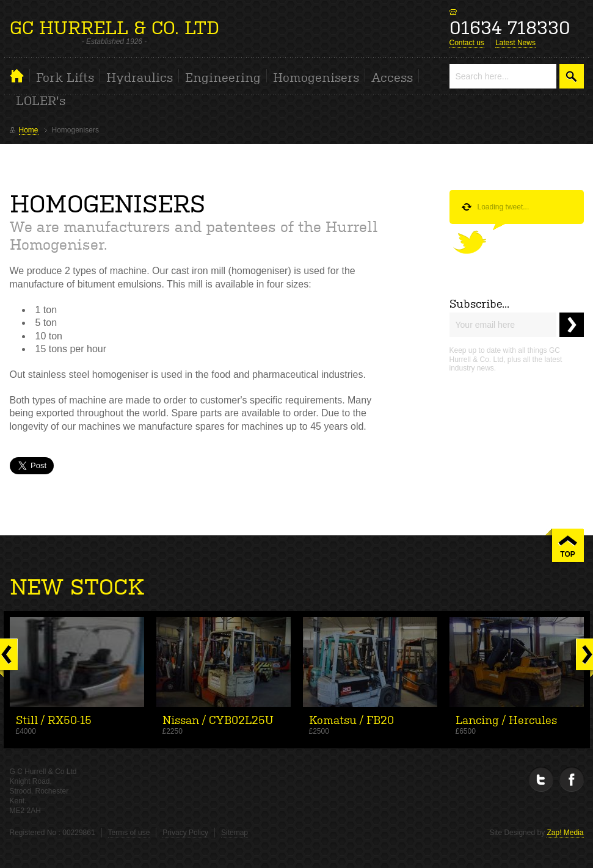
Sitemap (235, 833)
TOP (567, 554)
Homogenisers (316, 76)
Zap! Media (565, 833)
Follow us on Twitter (477, 239)
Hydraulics (140, 76)
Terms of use (129, 833)
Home (20, 76)
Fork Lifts (65, 76)
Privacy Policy (185, 833)
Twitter (541, 779)
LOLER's (41, 99)
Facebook (572, 779)
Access (392, 76)
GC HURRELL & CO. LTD (115, 26)
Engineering (223, 76)
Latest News (515, 43)
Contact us (467, 43)
